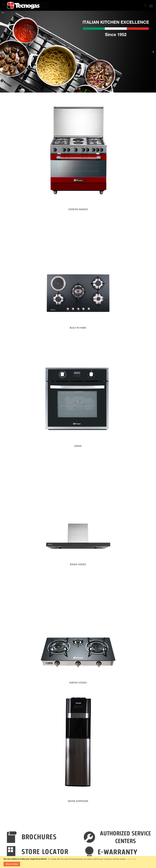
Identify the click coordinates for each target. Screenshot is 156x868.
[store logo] (28, 5)
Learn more (131, 859)
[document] (78, 862)
